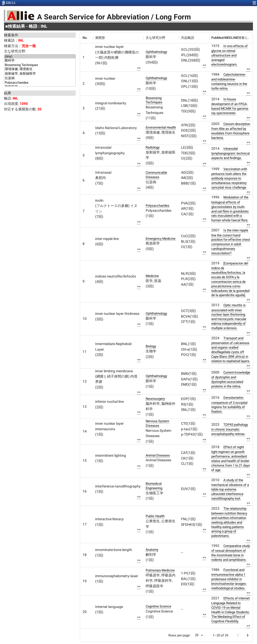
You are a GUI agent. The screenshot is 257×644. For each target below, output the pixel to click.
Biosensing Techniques (40, 65)
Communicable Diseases (156, 175)
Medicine (152, 276)
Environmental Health (161, 127)
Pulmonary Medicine (160, 570)
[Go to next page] (248, 635)
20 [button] (197, 635)
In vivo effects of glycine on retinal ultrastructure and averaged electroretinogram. (229, 55)
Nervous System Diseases (157, 423)
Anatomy (152, 550)
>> (139, 68)
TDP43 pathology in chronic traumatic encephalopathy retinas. (230, 429)
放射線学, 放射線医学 (40, 74)
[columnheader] (86, 38)
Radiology (153, 147)
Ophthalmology (156, 52)
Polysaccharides (40, 83)
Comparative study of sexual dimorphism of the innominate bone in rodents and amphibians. (231, 553)
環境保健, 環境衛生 (40, 69)
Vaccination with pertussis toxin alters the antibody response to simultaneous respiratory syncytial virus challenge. (229, 178)
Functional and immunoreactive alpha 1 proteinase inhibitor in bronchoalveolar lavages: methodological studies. (229, 579)
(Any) (40, 56)
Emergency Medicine (161, 239)
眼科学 (40, 61)
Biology (151, 346)
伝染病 (40, 78)
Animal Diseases (158, 455)
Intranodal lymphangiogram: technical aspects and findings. (230, 153)
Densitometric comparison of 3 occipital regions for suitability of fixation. (229, 405)
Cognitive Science (158, 606)
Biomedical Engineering (154, 486)
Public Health (155, 516)
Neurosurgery (155, 399)
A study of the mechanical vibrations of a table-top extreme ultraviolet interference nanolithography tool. (230, 489)
